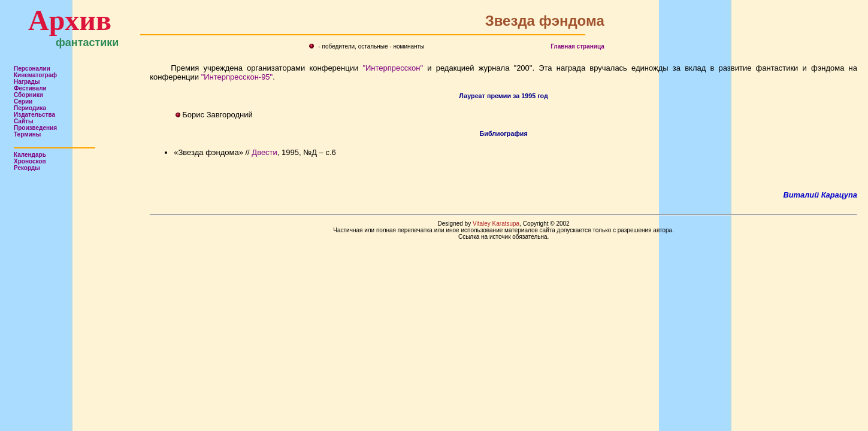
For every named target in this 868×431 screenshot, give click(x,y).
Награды (27, 82)
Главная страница (577, 46)
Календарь (30, 155)
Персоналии (32, 69)
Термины (27, 134)
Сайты (24, 121)
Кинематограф (35, 75)
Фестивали (30, 88)
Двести (264, 152)
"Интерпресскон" (393, 68)
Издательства (34, 115)
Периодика (30, 108)
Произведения (35, 128)
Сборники (28, 95)
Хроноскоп (30, 161)
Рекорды (27, 168)
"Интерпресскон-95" (237, 77)
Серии (23, 101)
